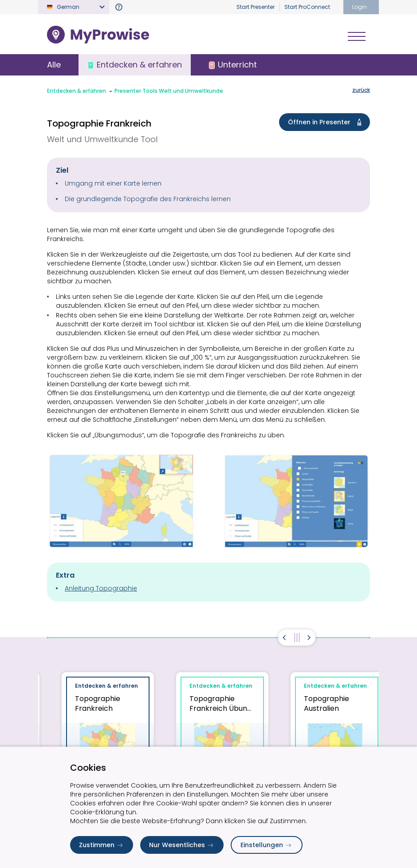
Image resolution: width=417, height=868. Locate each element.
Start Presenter (256, 7)
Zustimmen (102, 845)
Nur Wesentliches (182, 845)
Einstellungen (267, 845)
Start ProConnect (307, 7)
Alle (54, 65)
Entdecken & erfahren (77, 91)
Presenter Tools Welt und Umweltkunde (169, 91)
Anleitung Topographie (101, 588)
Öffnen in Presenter (326, 122)
